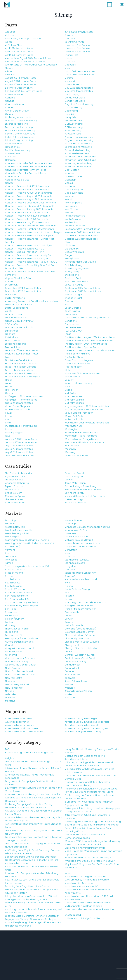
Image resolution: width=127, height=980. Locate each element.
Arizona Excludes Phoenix (78, 693)
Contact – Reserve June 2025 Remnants (27, 217)
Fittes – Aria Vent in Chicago (21, 368)
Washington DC (73, 428)
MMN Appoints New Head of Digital (84, 908)
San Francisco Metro (17, 597)
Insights (9, 760)
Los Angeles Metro (75, 564)
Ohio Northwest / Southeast (21, 660)
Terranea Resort (74, 329)
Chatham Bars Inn (15, 106)
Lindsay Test (71, 57)
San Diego (11, 610)
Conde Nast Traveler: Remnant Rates (26, 171)
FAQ (7, 751)
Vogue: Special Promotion (79, 414)
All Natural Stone (14, 47)
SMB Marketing (13, 155)
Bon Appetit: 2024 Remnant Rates (24, 93)
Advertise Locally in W (17, 723)
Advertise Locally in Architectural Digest (86, 730)
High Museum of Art (16, 478)
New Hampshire (73, 204)
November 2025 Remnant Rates (82, 234)
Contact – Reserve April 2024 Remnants (27, 188)
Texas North (12, 558)
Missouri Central (73, 522)
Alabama (10, 37)
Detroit (68, 617)
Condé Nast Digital (75, 99)
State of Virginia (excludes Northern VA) (27, 568)
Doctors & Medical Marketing (21, 122)
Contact (10, 184)
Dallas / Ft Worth (74, 627)
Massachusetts (73, 86)
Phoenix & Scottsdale (17, 630)
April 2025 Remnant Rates (19, 53)
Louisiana (70, 63)
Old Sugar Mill (72, 250)
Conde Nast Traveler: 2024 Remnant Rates (29, 165)
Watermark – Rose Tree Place (81, 437)
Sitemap (69, 303)
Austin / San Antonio (76, 683)
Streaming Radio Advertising (80, 158)
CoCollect (11, 158)
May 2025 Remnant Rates (79, 89)
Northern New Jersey (17, 663)
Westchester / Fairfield (18, 535)
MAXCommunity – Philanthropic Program (87, 881)
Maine (68, 70)
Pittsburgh (11, 627)
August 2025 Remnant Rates (21, 83)
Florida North (72, 614)
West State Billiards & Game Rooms (84, 444)
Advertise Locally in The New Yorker (24, 733)
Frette (9, 388)
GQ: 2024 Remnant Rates (19, 404)
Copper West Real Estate (19, 280)
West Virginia (72, 447)
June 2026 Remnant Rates (79, 33)
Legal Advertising (15, 145)
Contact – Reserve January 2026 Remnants (29, 211)
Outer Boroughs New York (19, 643)
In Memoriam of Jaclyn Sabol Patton (85, 920)
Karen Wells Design (75, 485)
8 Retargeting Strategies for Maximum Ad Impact (92, 826)
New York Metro (14, 679)
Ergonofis (10, 336)
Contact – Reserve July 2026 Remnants (27, 221)
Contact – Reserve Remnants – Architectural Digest (34, 234)
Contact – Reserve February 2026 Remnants (30, 208)
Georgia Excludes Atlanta (79, 607)
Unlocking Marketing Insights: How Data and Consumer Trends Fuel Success (89, 766)
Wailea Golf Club (74, 418)
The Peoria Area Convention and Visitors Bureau (91, 352)
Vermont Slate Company (79, 385)
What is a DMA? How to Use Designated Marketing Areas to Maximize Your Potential (92, 844)
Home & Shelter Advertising (20, 135)
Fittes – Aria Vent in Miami (19, 372)
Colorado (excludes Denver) (80, 630)
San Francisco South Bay (19, 594)
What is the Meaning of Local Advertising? (88, 859)
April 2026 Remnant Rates (19, 57)
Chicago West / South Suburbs (82, 643)
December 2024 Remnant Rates (23, 290)
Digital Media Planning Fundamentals (85, 849)
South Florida (12, 581)
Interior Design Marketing (19, 142)
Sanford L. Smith (73, 280)
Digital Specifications (17, 309)
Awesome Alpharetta (17, 485)
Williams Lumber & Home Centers (83, 491)
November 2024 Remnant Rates (82, 230)
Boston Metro (72, 676)
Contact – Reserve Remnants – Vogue (27, 260)
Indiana (9, 431)
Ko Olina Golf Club (74, 43)
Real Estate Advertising (18, 152)
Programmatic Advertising (79, 139)
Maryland (70, 83)
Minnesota (70, 175)
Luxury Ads (70, 119)
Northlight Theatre (75, 227)
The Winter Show (74, 359)
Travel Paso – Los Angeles (79, 362)
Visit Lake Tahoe (73, 398)
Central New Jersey (75, 663)
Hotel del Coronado (76, 504)
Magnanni (70, 66)
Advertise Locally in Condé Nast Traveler (87, 723)
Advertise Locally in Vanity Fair (22, 730)
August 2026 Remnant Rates (21, 86)
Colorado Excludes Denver (79, 633)
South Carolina (73, 309)
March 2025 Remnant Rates (80, 73)
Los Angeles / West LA (77, 561)
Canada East (72, 670)
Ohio (67, 244)
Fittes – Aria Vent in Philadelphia (23, 378)
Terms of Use (72, 326)
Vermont (70, 382)
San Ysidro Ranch (74, 494)
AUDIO (8, 313)
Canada (10, 102)
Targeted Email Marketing (79, 106)
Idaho (8, 421)
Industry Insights (14, 434)
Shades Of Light (73, 296)
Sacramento (12, 614)
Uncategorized (73, 916)
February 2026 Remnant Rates (22, 355)
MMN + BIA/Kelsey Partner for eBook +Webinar (90, 911)
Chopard (10, 109)
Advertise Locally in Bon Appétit (82, 727)
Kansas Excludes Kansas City (81, 574)
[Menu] (122, 5)
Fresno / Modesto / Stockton (81, 610)
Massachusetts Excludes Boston (83, 545)
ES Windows (12, 339)
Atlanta (69, 686)
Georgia (10, 395)
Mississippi (70, 181)
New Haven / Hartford (17, 686)
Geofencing (71, 112)
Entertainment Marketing (19, 129)
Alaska (9, 43)
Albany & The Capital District (21, 666)
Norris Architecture (75, 217)
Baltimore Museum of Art (19, 89)
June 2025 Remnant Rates (20, 457)
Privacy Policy (72, 273)
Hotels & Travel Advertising (20, 139)
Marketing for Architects (18, 119)
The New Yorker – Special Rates (82, 349)
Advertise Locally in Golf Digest (82, 720)
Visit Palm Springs (74, 401)
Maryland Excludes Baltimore (81, 548)
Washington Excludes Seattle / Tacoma (27, 542)
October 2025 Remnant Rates (81, 240)
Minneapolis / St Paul (76, 532)
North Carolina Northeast (19, 673)
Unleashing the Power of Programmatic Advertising (93, 823)
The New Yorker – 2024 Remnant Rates (86, 345)
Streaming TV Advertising (78, 165)
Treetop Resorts (14, 481)
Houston (69, 597)
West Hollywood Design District (82, 441)
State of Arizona (14, 574)
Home (9, 418)
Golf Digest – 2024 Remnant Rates (24, 398)
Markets (69, 79)
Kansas (69, 37)
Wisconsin (70, 450)
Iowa (8, 437)
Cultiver (9, 283)
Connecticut (12, 178)
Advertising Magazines (77, 270)
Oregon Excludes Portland (19, 650)
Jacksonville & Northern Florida (81, 581)
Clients (9, 116)
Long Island (71, 568)
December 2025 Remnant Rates (23, 293)
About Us (10, 33)
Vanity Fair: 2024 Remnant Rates (82, 375)
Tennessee (71, 316)
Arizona (9, 73)
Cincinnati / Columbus (77, 640)
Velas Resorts (72, 378)
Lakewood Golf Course (77, 47)
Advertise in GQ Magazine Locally (83, 733)
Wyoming (70, 454)
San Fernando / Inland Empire (21, 607)
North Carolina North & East (20, 676)
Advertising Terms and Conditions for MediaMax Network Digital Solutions (32, 304)
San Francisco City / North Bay (22, 604)
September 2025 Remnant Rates (83, 293)
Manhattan (71, 551)
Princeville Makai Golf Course (80, 263)
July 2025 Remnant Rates (19, 450)
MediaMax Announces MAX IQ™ (82, 888)
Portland (10, 624)
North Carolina (73, 221)
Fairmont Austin (14, 349)
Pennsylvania (72, 260)
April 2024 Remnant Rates (19, 50)
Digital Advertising (15, 299)
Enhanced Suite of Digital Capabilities (85, 878)
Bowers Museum (14, 96)
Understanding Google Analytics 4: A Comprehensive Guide (85, 838)
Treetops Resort (74, 368)
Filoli (7, 359)
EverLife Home (13, 342)
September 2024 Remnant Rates (83, 290)
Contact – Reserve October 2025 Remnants (30, 230)
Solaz (68, 306)
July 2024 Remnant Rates (19, 447)
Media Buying (72, 96)
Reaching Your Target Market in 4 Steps (27, 888)
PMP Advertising (73, 132)
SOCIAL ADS (11, 326)
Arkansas (10, 76)
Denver (69, 620)
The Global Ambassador (19, 475)
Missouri (69, 184)
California (10, 99)
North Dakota (72, 224)
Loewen (69, 60)
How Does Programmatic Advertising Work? (29, 754)
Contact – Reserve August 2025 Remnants (29, 198)
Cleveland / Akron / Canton (80, 637)
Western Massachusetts (19, 532)
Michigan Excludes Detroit (79, 542)
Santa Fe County (74, 286)
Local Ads (70, 116)
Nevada (69, 201)
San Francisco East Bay (18, 601)
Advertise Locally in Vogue (20, 727)
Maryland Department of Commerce (85, 498)
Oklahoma (70, 247)
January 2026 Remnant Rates (21, 444)
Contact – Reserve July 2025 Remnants (27, 214)
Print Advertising (73, 267)
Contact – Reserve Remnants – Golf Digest (29, 247)
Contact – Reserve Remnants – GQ (25, 250)
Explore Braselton (15, 488)
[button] (110, 5)
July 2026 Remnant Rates (19, 454)
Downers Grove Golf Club (19, 329)
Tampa (9, 564)
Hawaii (9, 414)
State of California (15, 571)
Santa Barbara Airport (77, 283)
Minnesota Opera (74, 178)
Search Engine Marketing (78, 145)
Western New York (15, 528)
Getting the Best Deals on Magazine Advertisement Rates (85, 759)
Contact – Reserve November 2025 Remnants (31, 227)
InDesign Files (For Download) (21, 428)
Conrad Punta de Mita (17, 181)
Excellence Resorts (16, 345)
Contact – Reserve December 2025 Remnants (31, 204)
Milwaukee (70, 535)
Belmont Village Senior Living (80, 488)
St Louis (9, 578)
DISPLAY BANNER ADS (16, 319)
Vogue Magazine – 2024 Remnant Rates (87, 408)
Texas (68, 336)
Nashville (10, 699)
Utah (67, 372)
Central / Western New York (80, 657)
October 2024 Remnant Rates (81, 237)
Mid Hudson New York (76, 538)
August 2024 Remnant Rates (21, 79)
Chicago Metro (73, 647)
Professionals (12, 148)
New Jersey (71, 208)
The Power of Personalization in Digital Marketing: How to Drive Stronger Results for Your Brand (91, 792)
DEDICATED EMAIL (14, 316)
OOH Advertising (74, 126)
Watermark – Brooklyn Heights (81, 434)
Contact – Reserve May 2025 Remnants (27, 224)
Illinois (8, 424)
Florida (9, 382)
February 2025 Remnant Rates (22, 352)
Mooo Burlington (74, 191)
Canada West (72, 666)
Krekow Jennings (74, 501)
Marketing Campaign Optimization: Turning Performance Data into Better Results (29, 807)
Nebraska (70, 198)
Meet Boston (72, 171)
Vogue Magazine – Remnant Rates (84, 411)
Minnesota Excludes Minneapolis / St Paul (87, 528)
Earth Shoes (12, 332)
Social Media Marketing (77, 152)
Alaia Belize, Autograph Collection (24, 40)
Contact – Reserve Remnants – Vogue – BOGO (31, 263)
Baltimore (70, 679)
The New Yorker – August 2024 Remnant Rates (90, 339)
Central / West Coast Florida (80, 660)
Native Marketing (74, 122)
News (68, 875)
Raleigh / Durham (15, 620)
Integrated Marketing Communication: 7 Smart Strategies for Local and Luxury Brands (31, 899)
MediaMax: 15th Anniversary (80, 885)
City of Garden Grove (17, 112)
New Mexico (71, 211)
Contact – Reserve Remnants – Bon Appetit (29, 237)
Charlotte (70, 653)
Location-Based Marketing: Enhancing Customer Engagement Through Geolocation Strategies (32, 919)
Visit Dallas (70, 395)
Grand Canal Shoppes (18, 408)
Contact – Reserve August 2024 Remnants (29, 194)
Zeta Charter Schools (77, 457)
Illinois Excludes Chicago (78, 591)
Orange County (14, 653)
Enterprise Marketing (17, 126)
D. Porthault (11, 286)
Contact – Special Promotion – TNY (24, 253)
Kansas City (71, 578)
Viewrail (69, 388)
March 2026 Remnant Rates (80, 76)
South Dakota (72, 313)
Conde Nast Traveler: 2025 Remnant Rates (29, 168)
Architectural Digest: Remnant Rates (25, 63)
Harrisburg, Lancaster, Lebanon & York (85, 604)
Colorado (10, 162)
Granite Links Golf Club (17, 411)
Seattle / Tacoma (15, 591)
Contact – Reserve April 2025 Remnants (27, 191)
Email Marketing (73, 109)
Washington (71, 431)
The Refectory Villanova (77, 355)
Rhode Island (72, 277)
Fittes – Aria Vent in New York (21, 375)
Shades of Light (14, 494)
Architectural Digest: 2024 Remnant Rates (28, 60)
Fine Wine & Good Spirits (19, 362)
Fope (8, 385)
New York (70, 214)
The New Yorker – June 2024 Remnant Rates (89, 342)
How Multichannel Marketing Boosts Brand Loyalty (33, 796)
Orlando (10, 647)
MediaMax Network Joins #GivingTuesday (88, 904)
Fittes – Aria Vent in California (21, 365)
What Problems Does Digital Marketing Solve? (90, 862)
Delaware (10, 296)
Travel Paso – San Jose (77, 365)
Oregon (69, 257)
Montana (70, 188)
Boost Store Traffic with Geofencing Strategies (31, 858)
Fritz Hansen (12, 391)
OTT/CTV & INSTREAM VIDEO (19, 322)
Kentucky (70, 40)
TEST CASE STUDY (74, 332)
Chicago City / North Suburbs (81, 650)
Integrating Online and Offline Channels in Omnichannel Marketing (88, 785)
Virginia (69, 391)
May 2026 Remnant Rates (79, 93)
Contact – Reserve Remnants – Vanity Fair (29, 257)
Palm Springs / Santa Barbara (21, 640)
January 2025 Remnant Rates (21, 441)
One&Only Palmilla (75, 253)
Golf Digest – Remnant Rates (21, 401)
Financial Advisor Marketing (20, 132)
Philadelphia (12, 633)
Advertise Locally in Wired (19, 720)
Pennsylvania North (16, 637)
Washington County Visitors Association (87, 424)
